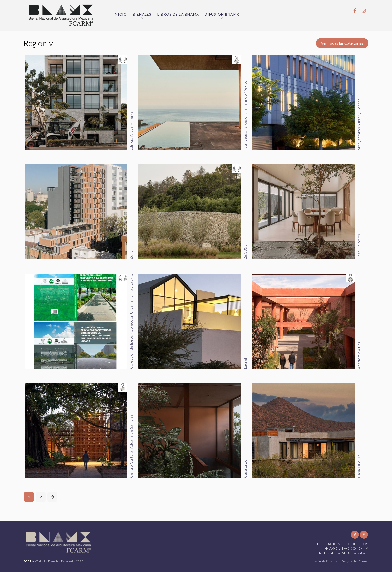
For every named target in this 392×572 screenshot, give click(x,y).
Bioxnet (363, 561)
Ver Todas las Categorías (342, 43)
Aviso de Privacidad (327, 561)
